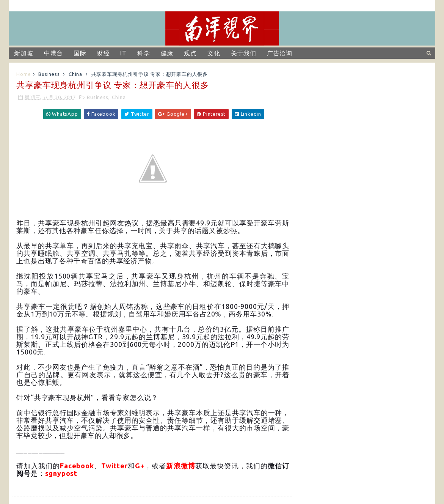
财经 (104, 53)
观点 (190, 53)
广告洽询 (280, 53)
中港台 (53, 53)
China (75, 74)
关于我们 (244, 53)
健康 (167, 53)
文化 (214, 53)
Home (24, 74)
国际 (80, 53)
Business (49, 74)
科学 (144, 53)
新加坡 (24, 53)
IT (123, 53)
